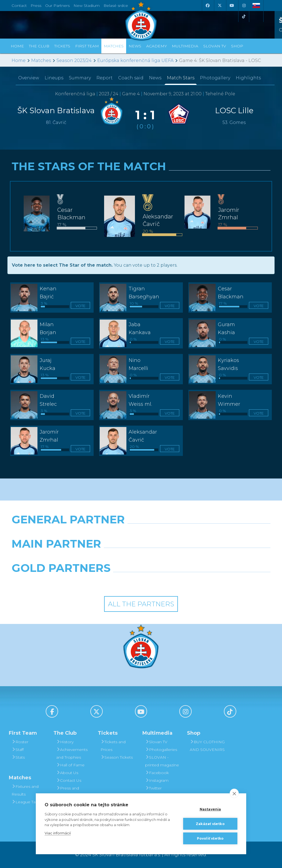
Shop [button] (237, 46)
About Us (67, 773)
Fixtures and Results (25, 790)
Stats (18, 757)
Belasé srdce (116, 6)
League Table (27, 802)
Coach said (131, 78)
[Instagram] (244, 6)
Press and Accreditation (69, 792)
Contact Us (69, 780)
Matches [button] (114, 46)
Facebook (157, 773)
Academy (157, 46)
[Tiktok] (244, 17)
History (65, 742)
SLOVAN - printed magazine (162, 761)
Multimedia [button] (185, 46)
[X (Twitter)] (219, 6)
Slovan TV (215, 46)
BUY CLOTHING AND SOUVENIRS (207, 746)
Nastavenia (210, 809)
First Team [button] (87, 46)
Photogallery (215, 78)
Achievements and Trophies (72, 753)
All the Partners (141, 604)
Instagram (157, 780)
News (135, 46)
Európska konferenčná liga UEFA (135, 60)
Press (36, 6)
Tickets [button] (62, 46)
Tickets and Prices (113, 746)
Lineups (54, 78)
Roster (20, 742)
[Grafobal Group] (174, 582)
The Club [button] (39, 46)
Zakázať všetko (210, 824)
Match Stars (181, 78)
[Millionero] (185, 558)
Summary (80, 78)
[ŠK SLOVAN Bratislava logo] (141, 21)
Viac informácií (58, 833)
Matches (41, 60)
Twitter (153, 788)
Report (105, 78)
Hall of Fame (70, 765)
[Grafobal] (97, 558)
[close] (234, 793)
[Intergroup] (108, 582)
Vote (80, 306)
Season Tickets (117, 757)
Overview (29, 78)
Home (19, 60)
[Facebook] (207, 6)
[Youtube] (232, 6)
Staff (18, 750)
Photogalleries (161, 750)
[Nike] (141, 534)
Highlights (248, 78)
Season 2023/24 (74, 60)
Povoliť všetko (210, 838)
